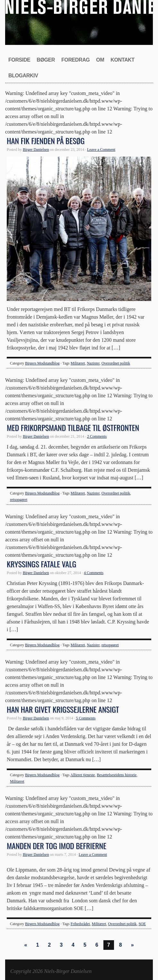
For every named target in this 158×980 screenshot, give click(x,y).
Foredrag (75, 60)
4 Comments (94, 573)
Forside (19, 60)
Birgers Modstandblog (42, 363)
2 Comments (97, 436)
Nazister (93, 363)
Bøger (46, 60)
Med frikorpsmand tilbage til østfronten (73, 427)
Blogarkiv (23, 76)
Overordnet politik (116, 363)
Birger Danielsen (36, 150)
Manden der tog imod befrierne (57, 846)
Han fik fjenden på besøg (46, 141)
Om (100, 60)
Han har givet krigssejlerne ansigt (63, 709)
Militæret (78, 363)
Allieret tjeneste (83, 775)
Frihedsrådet (80, 924)
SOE (142, 924)
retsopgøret (19, 500)
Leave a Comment (101, 150)
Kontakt (122, 60)
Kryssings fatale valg (41, 564)
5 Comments (86, 718)
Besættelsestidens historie (117, 775)
